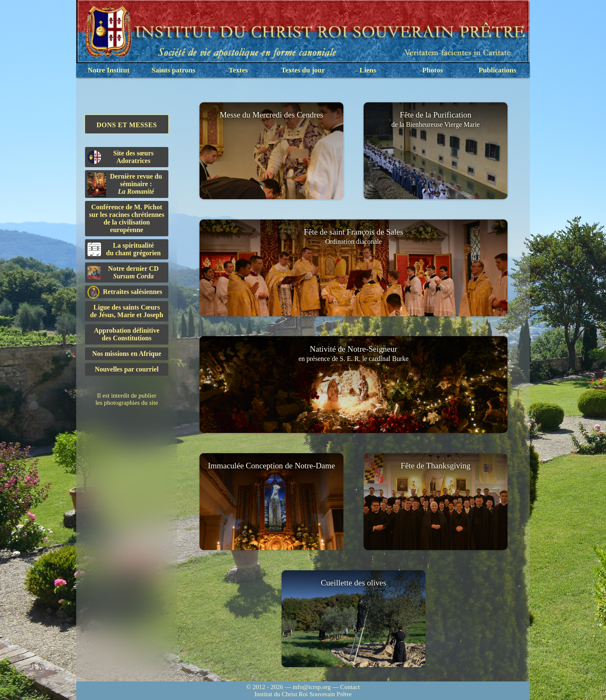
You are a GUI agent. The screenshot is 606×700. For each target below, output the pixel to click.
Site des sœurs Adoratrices (121, 157)
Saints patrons (173, 70)
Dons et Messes (127, 125)
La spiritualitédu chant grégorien (124, 249)
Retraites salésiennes (125, 292)
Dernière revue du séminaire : (125, 185)
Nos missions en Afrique (127, 354)
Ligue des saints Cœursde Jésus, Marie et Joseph (127, 311)
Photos (432, 70)
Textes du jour (303, 70)
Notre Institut (108, 70)
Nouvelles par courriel (127, 369)
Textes (238, 70)
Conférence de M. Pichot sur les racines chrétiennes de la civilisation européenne (127, 218)
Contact (350, 687)
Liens (368, 70)
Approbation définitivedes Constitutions (127, 334)
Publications (497, 70)
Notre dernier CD (123, 272)
